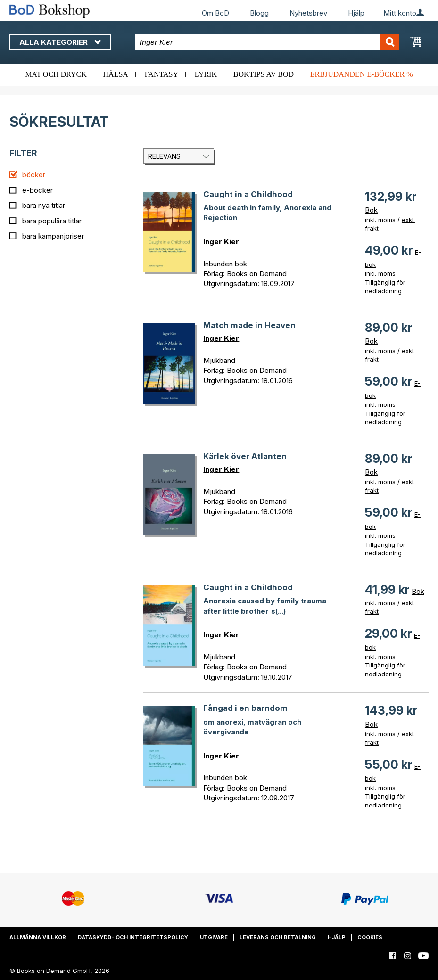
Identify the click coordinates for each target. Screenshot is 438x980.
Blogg (259, 13)
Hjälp (356, 13)
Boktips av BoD (264, 74)
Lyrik (206, 74)
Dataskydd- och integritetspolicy (133, 937)
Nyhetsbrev (308, 13)
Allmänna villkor (38, 937)
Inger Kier (221, 242)
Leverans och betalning (278, 937)
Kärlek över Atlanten (245, 456)
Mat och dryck (56, 74)
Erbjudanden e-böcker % (362, 74)
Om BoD (215, 13)
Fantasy (161, 74)
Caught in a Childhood (248, 194)
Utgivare (214, 937)
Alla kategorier (60, 42)
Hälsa (116, 74)
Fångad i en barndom (245, 708)
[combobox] (267, 42)
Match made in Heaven (249, 325)
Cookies (370, 937)
